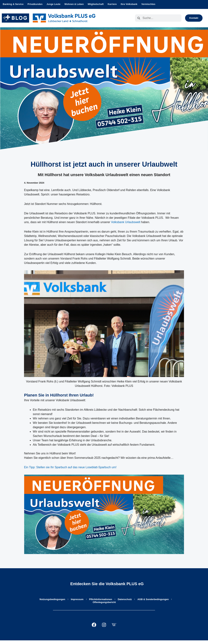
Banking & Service (13, 4)
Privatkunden (35, 4)
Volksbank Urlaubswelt (126, 222)
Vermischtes (148, 4)
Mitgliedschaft (96, 4)
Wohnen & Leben (74, 4)
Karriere (112, 4)
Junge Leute (54, 4)
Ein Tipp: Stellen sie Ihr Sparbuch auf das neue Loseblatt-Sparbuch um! (70, 467)
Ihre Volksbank (129, 4)
